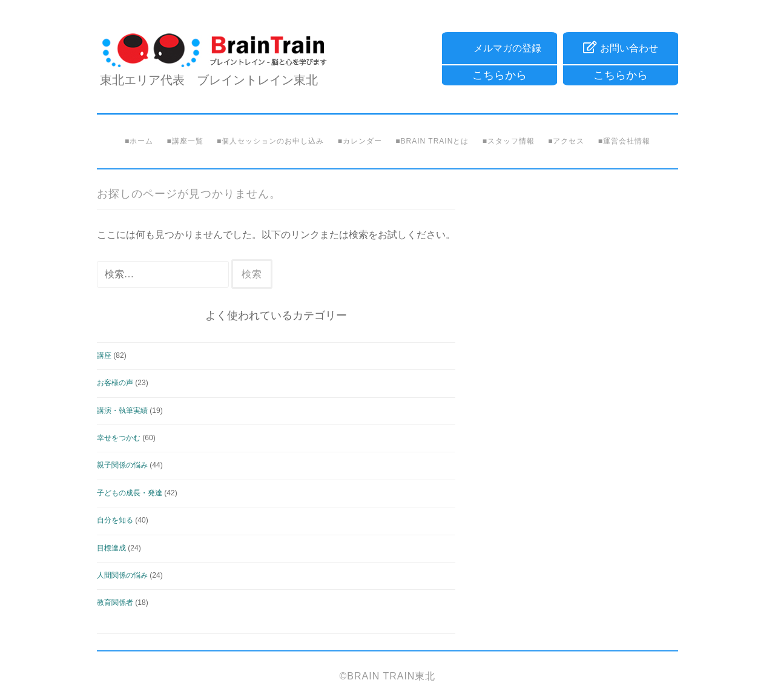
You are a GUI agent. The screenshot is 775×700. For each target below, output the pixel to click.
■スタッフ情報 (509, 141)
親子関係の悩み (122, 465)
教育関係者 (115, 603)
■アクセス (566, 141)
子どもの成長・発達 (130, 493)
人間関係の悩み (122, 575)
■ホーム (139, 141)
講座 (104, 355)
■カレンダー (360, 141)
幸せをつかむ (119, 438)
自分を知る (115, 520)
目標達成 (111, 548)
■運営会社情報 (624, 141)
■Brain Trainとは (432, 141)
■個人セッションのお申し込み (270, 141)
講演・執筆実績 (122, 411)
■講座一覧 (185, 141)
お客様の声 (115, 383)
